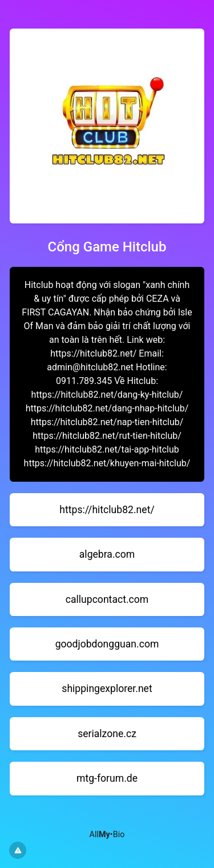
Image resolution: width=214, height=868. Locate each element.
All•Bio (107, 835)
